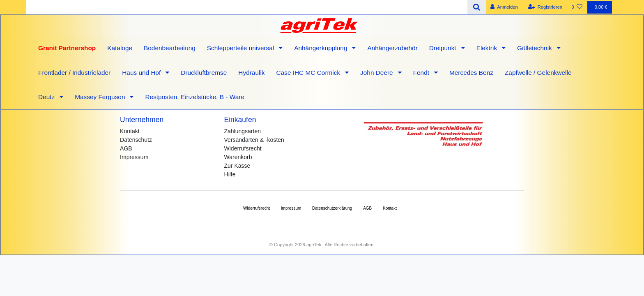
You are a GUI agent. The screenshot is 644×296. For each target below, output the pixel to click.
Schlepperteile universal (241, 48)
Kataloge (120, 48)
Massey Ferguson (101, 97)
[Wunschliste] (577, 7)
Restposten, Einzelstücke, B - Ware (195, 97)
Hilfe (230, 174)
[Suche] (477, 7)
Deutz (47, 97)
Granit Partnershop (67, 48)
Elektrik (488, 48)
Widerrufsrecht (243, 148)
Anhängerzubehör (392, 48)
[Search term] (247, 7)
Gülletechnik (535, 48)
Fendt (422, 73)
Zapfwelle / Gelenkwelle (538, 73)
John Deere (377, 73)
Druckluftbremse (204, 73)
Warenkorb (238, 157)
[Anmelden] (504, 7)
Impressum (134, 157)
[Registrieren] (545, 7)
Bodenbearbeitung (170, 48)
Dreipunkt (444, 48)
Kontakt (130, 131)
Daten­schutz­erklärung (332, 208)
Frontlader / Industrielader (74, 73)
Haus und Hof (142, 73)
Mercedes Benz (471, 73)
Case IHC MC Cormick (309, 73)
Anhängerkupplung (322, 48)
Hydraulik (251, 73)
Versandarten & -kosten (254, 140)
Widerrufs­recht (256, 208)
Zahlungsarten (243, 131)
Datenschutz (136, 140)
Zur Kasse (237, 166)
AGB (126, 148)
